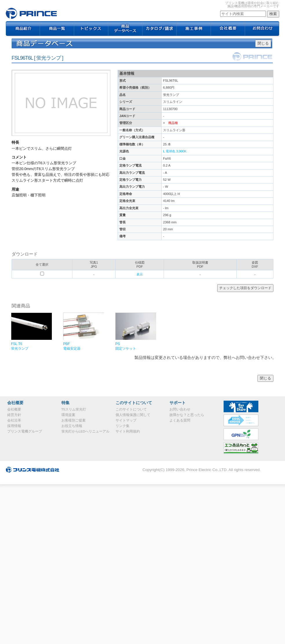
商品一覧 (57, 29)
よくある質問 (180, 420)
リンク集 (123, 426)
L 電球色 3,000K (175, 151)
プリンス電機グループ (25, 431)
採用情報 (14, 426)
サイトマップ (126, 420)
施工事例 (194, 29)
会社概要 (228, 29)
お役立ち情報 (72, 426)
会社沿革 (14, 420)
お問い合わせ (180, 409)
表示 (140, 274)
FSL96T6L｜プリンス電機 (31, 13)
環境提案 (68, 415)
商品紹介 (23, 29)
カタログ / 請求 (160, 29)
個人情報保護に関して (133, 415)
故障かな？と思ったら (187, 415)
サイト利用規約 (128, 431)
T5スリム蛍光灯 (74, 409)
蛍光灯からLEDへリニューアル (85, 431)
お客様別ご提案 (74, 420)
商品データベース (125, 29)
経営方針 (14, 415)
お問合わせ (262, 29)
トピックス (91, 29)
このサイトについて (131, 409)
